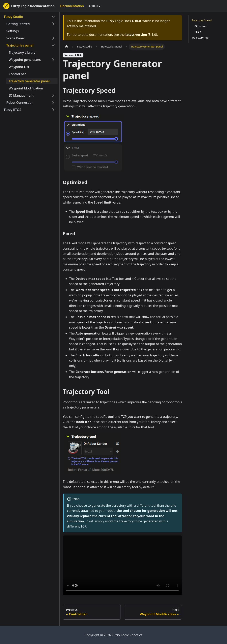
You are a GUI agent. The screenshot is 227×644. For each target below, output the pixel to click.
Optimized (201, 26)
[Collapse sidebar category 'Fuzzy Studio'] (53, 17)
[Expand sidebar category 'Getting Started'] (53, 24)
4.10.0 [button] (93, 6)
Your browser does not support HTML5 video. (122, 565)
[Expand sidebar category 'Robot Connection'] (53, 103)
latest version (136, 35)
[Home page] (67, 47)
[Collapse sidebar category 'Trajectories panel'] (53, 45)
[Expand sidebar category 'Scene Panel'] (53, 38)
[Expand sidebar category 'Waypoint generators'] (53, 60)
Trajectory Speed (202, 20)
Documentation (72, 6)
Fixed (198, 32)
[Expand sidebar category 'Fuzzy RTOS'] (53, 110)
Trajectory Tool (200, 38)
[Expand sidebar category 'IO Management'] (53, 95)
